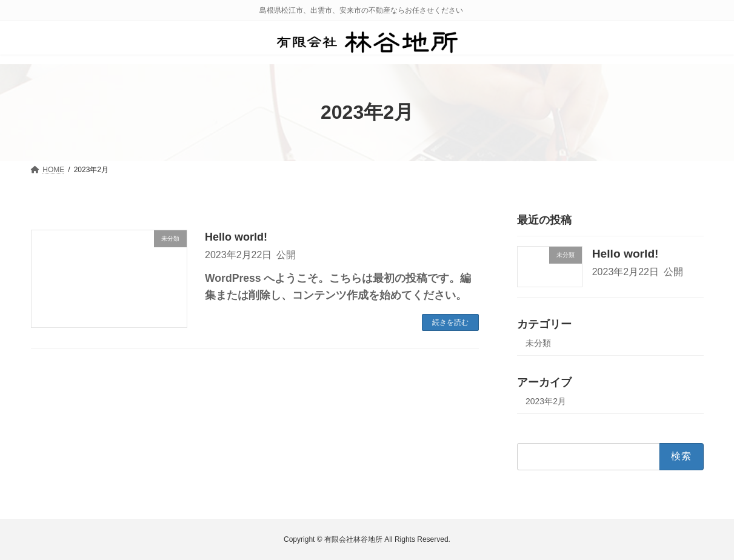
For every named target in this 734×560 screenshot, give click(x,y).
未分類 (538, 343)
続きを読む (450, 322)
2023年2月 (546, 401)
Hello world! (236, 237)
